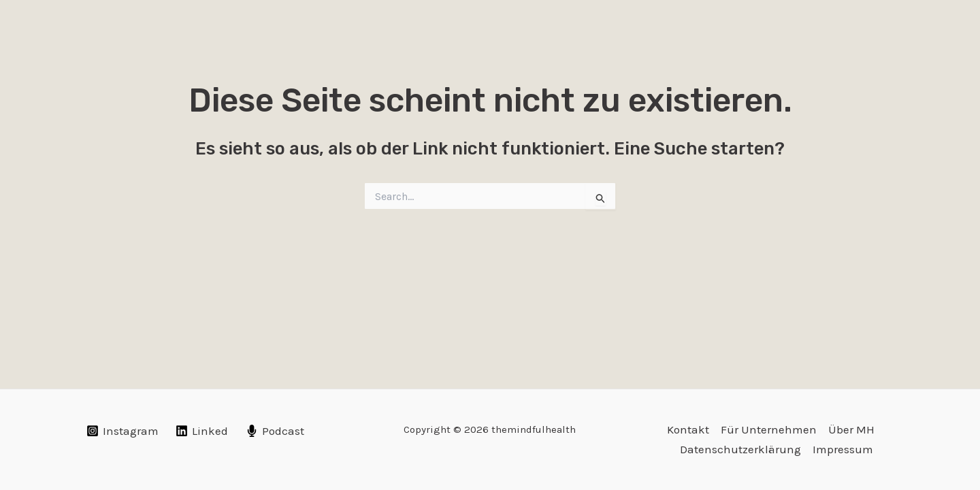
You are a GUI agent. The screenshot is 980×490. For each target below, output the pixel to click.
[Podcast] (275, 431)
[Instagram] (122, 431)
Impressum (843, 449)
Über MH (851, 429)
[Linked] (202, 431)
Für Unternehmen (769, 429)
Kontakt (688, 429)
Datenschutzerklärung (740, 449)
